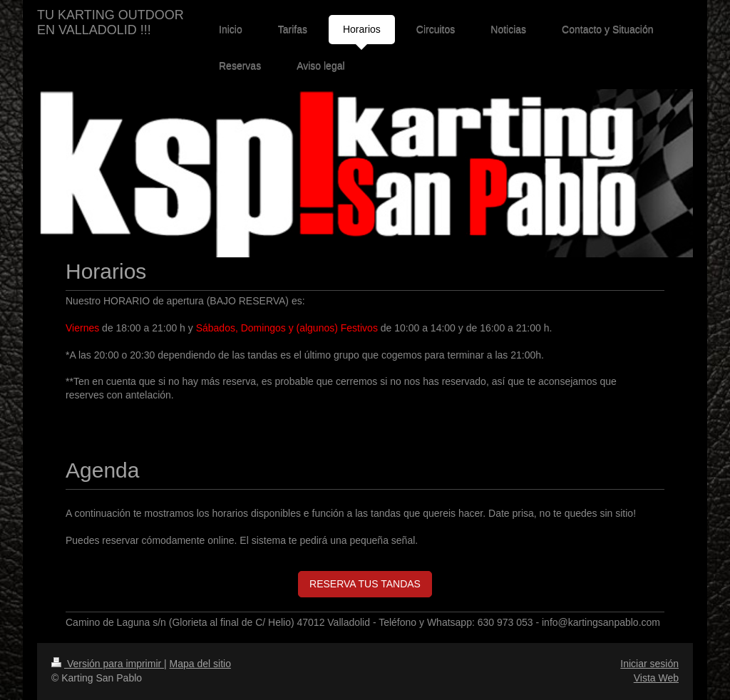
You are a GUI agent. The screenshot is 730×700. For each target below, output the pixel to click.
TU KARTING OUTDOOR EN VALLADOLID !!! (110, 22)
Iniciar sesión (649, 664)
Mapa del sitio (200, 664)
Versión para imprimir (108, 664)
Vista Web (656, 678)
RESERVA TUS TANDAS (365, 584)
